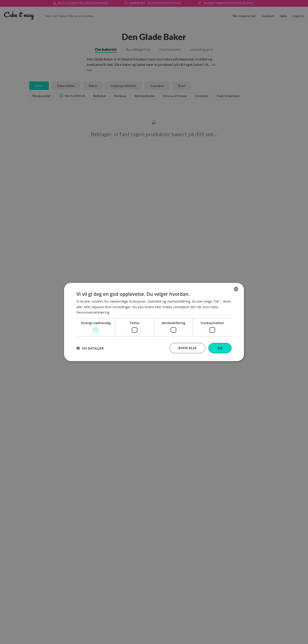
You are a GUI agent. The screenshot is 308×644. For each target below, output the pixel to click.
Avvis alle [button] (187, 348)
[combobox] (236, 289)
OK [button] (220, 348)
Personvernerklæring (93, 312)
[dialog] (154, 322)
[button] (90, 348)
